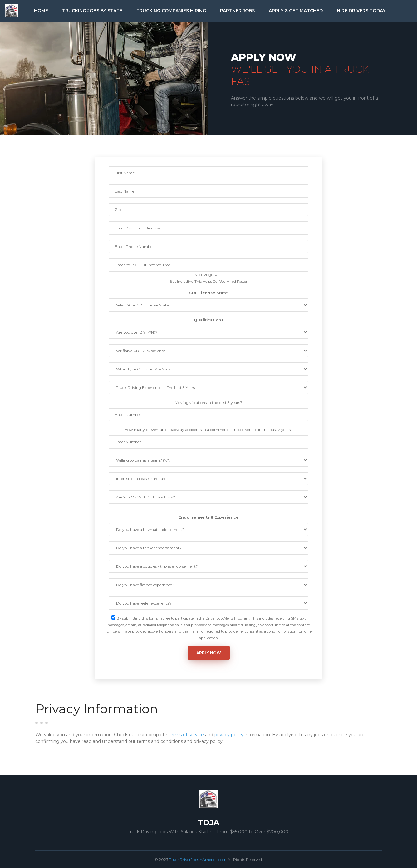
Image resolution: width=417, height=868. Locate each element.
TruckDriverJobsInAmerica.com (198, 859)
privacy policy (229, 735)
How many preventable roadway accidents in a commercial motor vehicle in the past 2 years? (209, 430)
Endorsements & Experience (209, 517)
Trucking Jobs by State (92, 11)
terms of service (186, 735)
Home (41, 11)
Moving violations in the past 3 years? (208, 402)
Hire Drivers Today (361, 11)
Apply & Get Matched (296, 11)
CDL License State (208, 293)
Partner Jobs (237, 11)
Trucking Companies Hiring (171, 11)
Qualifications (209, 320)
